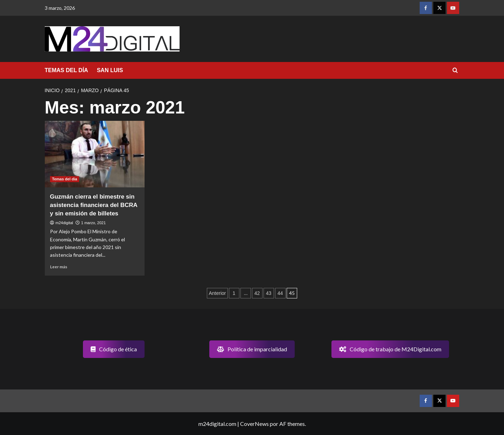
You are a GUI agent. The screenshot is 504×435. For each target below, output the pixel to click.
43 (269, 293)
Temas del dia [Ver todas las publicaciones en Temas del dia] (65, 179)
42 (257, 293)
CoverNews (254, 424)
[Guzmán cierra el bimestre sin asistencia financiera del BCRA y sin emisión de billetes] (95, 154)
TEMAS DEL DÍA (66, 70)
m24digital (64, 223)
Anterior (217, 293)
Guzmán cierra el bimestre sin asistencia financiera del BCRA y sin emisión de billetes (94, 205)
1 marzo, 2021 (93, 223)
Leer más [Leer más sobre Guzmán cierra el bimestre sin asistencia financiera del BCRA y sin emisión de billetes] (59, 267)
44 (280, 293)
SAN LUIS (110, 70)
